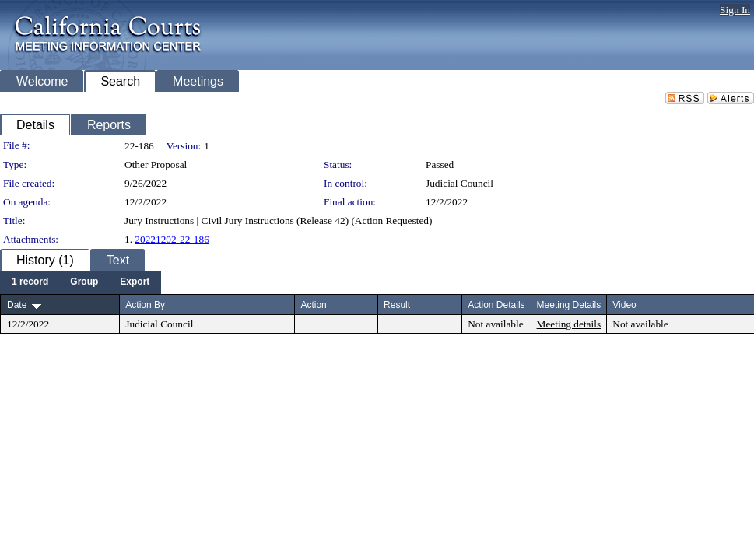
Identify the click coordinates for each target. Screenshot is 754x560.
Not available (495, 324)
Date (17, 305)
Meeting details (569, 324)
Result (397, 305)
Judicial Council (459, 183)
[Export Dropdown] (135, 282)
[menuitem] (30, 282)
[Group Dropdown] (84, 282)
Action (313, 305)
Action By (145, 305)
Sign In (735, 10)
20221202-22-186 (172, 239)
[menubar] (81, 282)
